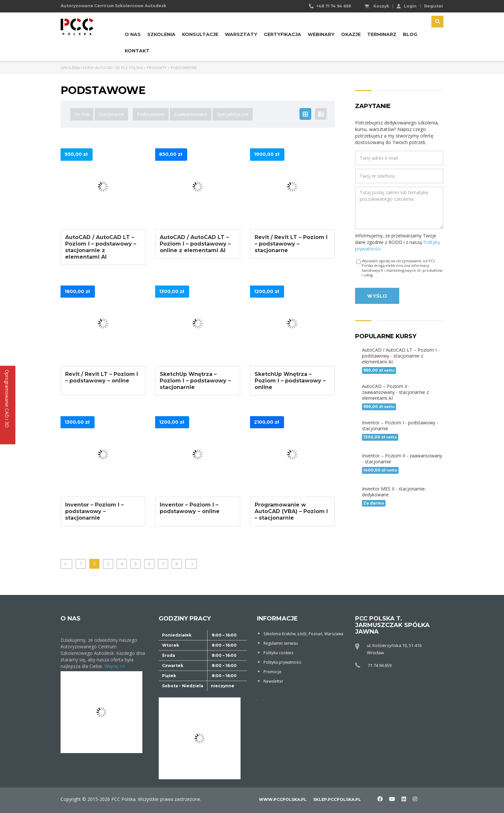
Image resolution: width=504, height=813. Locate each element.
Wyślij (377, 296)
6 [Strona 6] (149, 564)
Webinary (321, 34)
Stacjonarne (111, 114)
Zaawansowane (191, 114)
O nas (133, 34)
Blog (410, 34)
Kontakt (137, 51)
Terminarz (382, 34)
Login (407, 6)
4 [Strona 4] (122, 564)
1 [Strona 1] (81, 564)
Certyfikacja (282, 34)
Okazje (351, 34)
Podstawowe (151, 114)
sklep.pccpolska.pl (337, 799)
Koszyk (377, 6)
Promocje (272, 672)
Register (434, 6)
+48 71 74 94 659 (333, 6)
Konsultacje (200, 34)
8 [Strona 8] (177, 564)
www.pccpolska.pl (283, 799)
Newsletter (273, 681)
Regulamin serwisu (281, 643)
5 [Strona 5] (135, 564)
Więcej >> (115, 666)
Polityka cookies (278, 653)
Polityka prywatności (282, 662)
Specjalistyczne (233, 114)
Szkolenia (161, 34)
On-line (82, 114)
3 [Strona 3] (108, 564)
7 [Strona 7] (163, 564)
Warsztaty (241, 34)
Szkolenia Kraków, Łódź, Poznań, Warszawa (303, 634)
